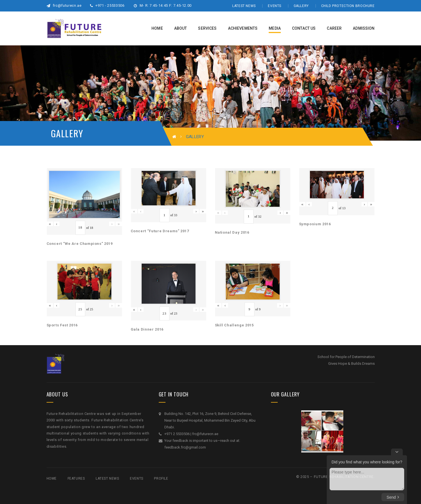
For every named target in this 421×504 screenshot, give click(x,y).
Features (76, 479)
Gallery (301, 6)
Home (52, 479)
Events (275, 6)
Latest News (244, 6)
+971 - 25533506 (107, 5)
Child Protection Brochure (348, 6)
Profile (161, 479)
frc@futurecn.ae (64, 5)
